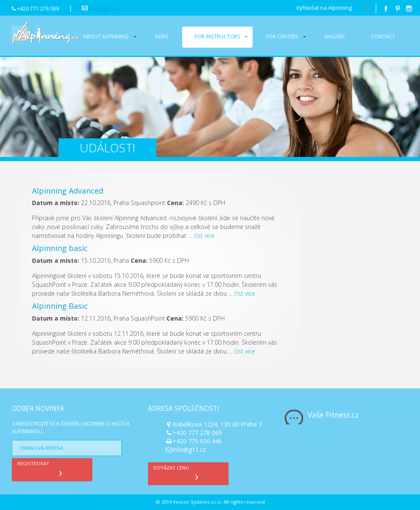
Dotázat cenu (178, 473)
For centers (282, 36)
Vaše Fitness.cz (333, 415)
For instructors (217, 36)
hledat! (366, 8)
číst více (204, 236)
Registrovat (42, 468)
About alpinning (106, 36)
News (162, 36)
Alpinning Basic (60, 306)
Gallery (335, 36)
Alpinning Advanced (68, 191)
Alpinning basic (60, 248)
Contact (383, 36)
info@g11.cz (104, 9)
